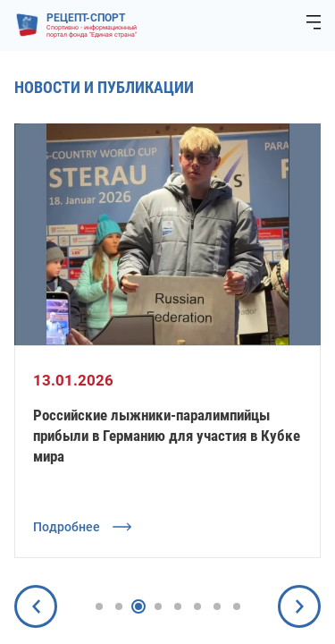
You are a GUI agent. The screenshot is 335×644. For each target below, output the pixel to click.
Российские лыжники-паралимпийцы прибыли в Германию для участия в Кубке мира (167, 436)
